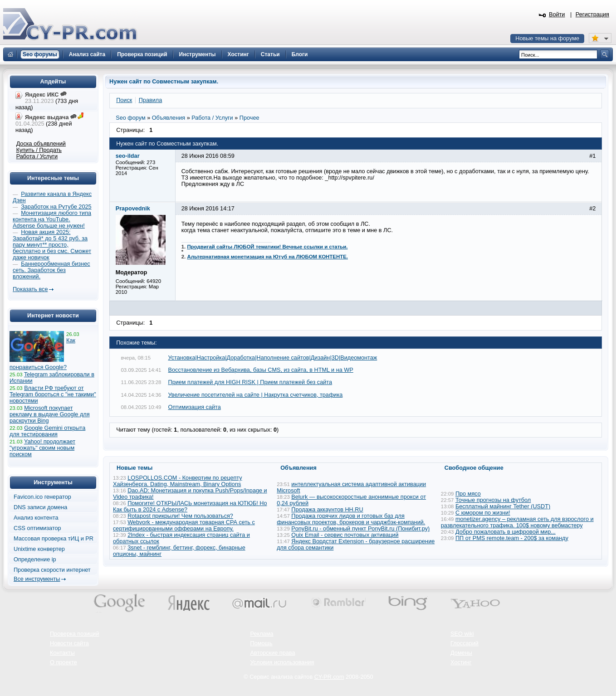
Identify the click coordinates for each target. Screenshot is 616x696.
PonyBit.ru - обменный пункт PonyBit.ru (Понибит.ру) (360, 529)
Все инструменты (37, 579)
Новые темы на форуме (547, 39)
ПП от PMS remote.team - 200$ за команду (512, 538)
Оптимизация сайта (195, 407)
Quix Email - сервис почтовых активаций (345, 535)
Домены (461, 653)
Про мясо (468, 494)
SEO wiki (462, 634)
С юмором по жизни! (483, 513)
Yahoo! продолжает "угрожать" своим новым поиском (42, 448)
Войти (557, 15)
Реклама (262, 634)
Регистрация (592, 15)
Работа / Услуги (37, 156)
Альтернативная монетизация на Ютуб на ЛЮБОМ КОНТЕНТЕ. (267, 257)
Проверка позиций (74, 634)
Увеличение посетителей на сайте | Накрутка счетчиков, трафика (256, 395)
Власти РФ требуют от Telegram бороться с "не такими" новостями (53, 394)
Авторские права (273, 653)
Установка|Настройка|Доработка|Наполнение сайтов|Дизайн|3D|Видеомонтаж (273, 358)
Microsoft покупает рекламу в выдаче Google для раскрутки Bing (50, 414)
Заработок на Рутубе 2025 (56, 207)
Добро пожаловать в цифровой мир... (506, 532)
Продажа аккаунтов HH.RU (327, 510)
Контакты (62, 653)
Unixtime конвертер (39, 549)
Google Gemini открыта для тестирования (47, 431)
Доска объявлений (41, 144)
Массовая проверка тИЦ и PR (54, 539)
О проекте (64, 662)
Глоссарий (464, 643)
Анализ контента (36, 518)
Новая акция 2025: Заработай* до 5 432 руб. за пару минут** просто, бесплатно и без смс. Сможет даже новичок (52, 245)
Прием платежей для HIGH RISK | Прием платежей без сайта (250, 382)
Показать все (30, 289)
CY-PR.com (329, 677)
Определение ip (35, 560)
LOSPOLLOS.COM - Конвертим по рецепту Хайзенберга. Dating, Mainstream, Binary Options (178, 481)
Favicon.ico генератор (42, 497)
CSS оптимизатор (37, 528)
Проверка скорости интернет (52, 570)
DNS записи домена (40, 507)
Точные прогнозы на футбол (493, 500)
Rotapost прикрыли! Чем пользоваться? (180, 516)
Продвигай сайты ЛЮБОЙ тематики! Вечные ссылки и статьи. (267, 247)
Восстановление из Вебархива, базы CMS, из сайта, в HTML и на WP (261, 370)
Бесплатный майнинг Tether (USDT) (503, 506)
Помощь (262, 643)
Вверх (562, 664)
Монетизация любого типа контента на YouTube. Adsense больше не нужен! (52, 219)
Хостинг (461, 662)
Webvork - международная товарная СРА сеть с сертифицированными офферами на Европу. (184, 526)
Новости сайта (69, 643)
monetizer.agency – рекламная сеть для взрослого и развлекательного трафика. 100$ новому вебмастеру (517, 522)
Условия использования (282, 662)
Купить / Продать (39, 150)
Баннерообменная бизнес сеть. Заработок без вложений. (51, 270)
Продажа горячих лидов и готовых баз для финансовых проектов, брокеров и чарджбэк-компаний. (351, 519)
